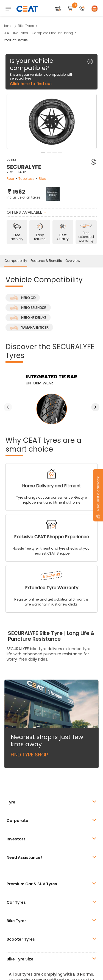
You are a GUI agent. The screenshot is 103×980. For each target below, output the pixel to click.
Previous (8, 407)
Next (95, 407)
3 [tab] (55, 153)
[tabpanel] (52, 122)
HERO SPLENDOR (28, 308)
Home (8, 26)
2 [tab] (49, 153)
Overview (73, 261)
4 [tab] (60, 153)
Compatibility (16, 261)
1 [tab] (43, 153)
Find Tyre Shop (29, 755)
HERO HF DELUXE (28, 317)
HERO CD (23, 298)
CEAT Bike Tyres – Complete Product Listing (38, 33)
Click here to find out (31, 84)
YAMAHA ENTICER (29, 327)
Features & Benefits (46, 261)
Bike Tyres (26, 26)
